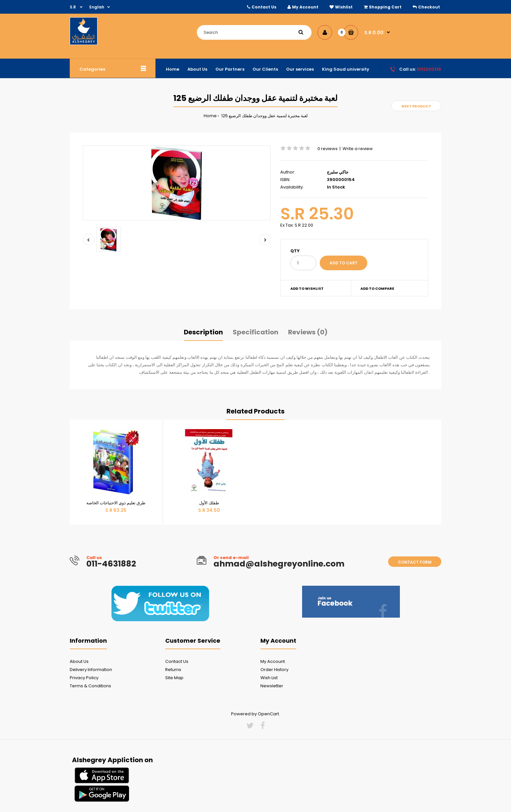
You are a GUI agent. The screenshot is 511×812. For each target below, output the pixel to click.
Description (203, 332)
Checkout (429, 7)
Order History (274, 670)
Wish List (269, 678)
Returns (173, 670)
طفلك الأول (209, 503)
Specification (255, 332)
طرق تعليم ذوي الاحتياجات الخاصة (116, 503)
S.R (73, 7)
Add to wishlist (307, 288)
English (97, 7)
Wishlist (344, 7)
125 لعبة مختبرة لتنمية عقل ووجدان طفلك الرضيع (264, 116)
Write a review (358, 149)
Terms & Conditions (90, 686)
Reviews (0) (308, 332)
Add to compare (377, 288)
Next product (416, 106)
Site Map (174, 678)
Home (210, 116)
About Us (79, 661)
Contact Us (264, 7)
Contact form (415, 562)
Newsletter (272, 686)
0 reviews (328, 149)
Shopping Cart (385, 7)
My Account (305, 7)
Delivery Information (91, 670)
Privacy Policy (84, 678)
